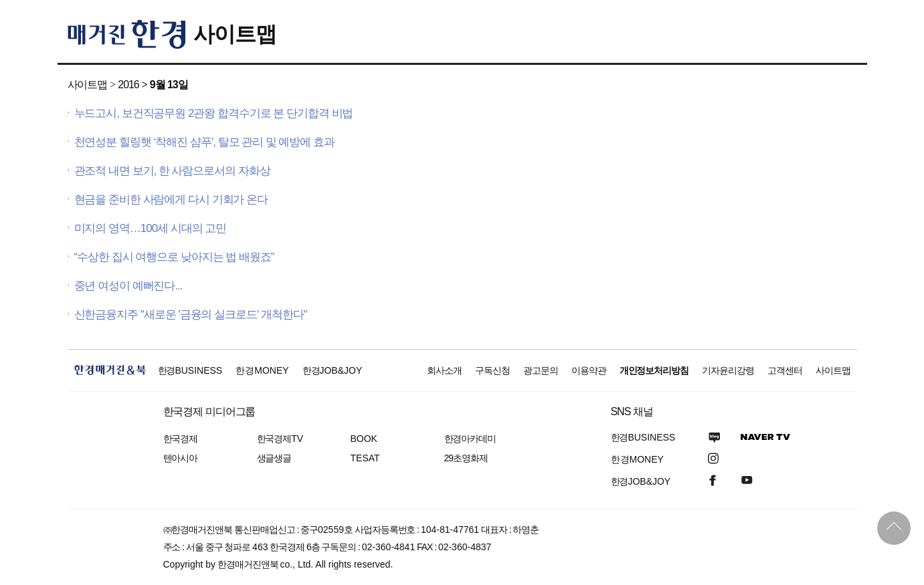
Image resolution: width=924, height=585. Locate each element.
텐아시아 (181, 458)
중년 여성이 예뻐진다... (128, 286)
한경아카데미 (470, 439)
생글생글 (274, 458)
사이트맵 (235, 34)
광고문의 (541, 370)
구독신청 (492, 370)
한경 (190, 370)
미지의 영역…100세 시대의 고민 (151, 228)
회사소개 (444, 370)
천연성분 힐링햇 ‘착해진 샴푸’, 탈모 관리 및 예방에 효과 (204, 142)
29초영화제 (466, 458)
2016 (128, 85)
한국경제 (181, 439)
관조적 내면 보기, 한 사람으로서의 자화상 (172, 171)
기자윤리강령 (728, 370)
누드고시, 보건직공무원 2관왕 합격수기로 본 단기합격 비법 (214, 113)
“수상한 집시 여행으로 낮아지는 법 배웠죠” (174, 257)
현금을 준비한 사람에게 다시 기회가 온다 (171, 200)
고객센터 (785, 370)
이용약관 (589, 370)
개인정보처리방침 (654, 370)
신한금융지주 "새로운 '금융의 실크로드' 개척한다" (191, 315)
